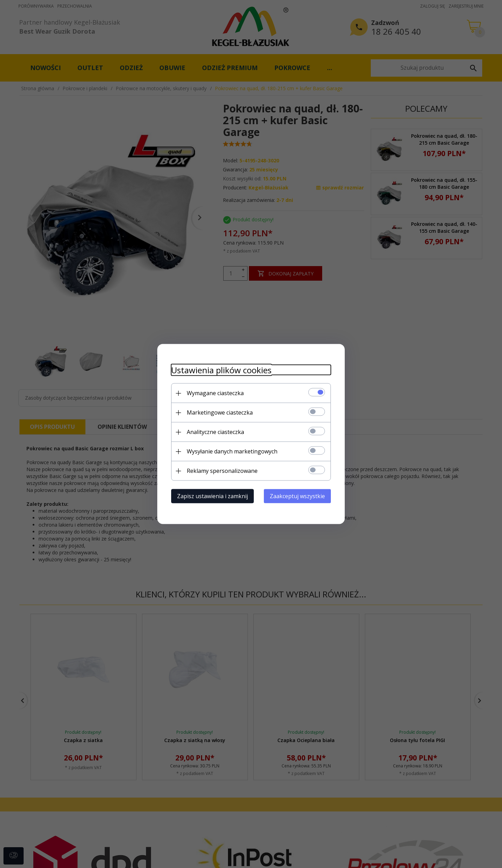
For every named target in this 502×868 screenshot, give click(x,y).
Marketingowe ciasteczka (220, 412)
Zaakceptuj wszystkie (297, 496)
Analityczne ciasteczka (215, 432)
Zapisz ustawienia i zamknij (212, 496)
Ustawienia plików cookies (221, 370)
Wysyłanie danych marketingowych (232, 451)
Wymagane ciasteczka (215, 393)
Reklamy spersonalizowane (222, 471)
